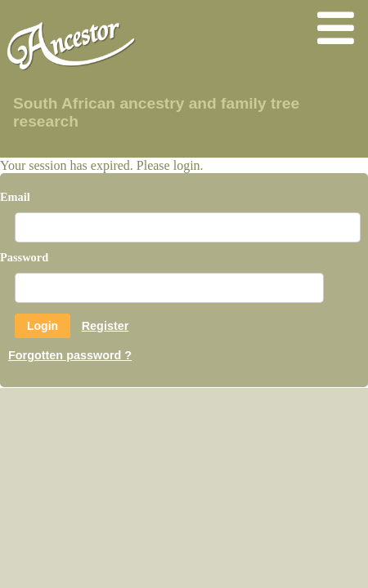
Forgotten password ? (70, 355)
